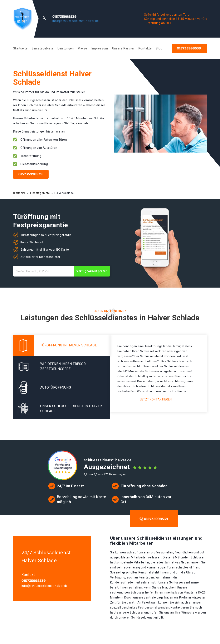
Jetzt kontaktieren (156, 399)
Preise (83, 48)
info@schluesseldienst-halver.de (75, 21)
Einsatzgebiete (43, 48)
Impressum (100, 48)
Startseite (20, 48)
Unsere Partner (123, 48)
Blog (159, 48)
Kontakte (145, 48)
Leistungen (66, 48)
